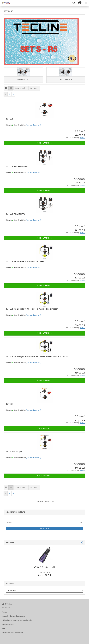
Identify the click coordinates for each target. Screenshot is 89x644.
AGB (3, 629)
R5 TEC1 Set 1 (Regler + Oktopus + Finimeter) (25, 261)
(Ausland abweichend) (33, 125)
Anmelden (45, 528)
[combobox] (21, 88)
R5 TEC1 (9, 119)
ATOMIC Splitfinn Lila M (44, 567)
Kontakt (5, 612)
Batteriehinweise (8, 624)
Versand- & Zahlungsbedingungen (14, 616)
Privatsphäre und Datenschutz (12, 633)
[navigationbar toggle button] (86, 3)
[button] (6, 88)
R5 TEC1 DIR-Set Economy (17, 166)
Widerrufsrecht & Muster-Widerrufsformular (17, 620)
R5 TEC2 (9, 404)
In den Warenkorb (45, 143)
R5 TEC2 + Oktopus (14, 452)
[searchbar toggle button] (74, 3)
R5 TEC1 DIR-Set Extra (15, 214)
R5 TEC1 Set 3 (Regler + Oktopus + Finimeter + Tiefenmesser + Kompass (37, 357)
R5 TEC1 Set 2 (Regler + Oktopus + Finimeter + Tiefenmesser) (32, 309)
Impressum (6, 608)
